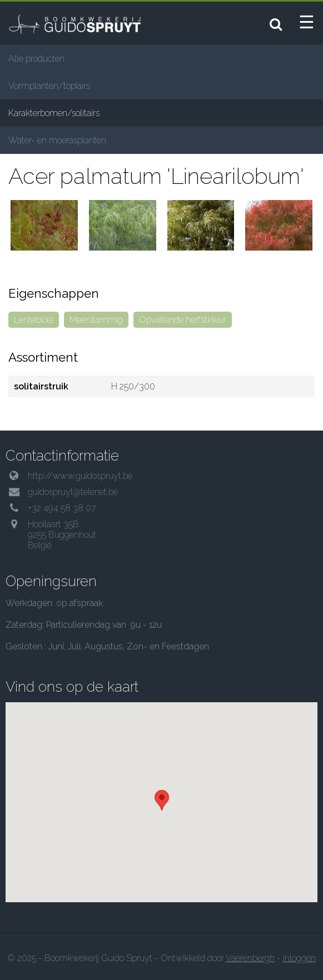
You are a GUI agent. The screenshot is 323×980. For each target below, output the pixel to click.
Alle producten (36, 59)
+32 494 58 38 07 (62, 508)
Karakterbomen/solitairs (54, 113)
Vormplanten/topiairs (49, 86)
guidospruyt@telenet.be (73, 492)
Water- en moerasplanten (57, 140)
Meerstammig (96, 320)
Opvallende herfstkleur (183, 320)
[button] (162, 800)
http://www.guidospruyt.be (80, 476)
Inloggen (299, 958)
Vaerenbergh (250, 958)
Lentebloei (34, 320)
